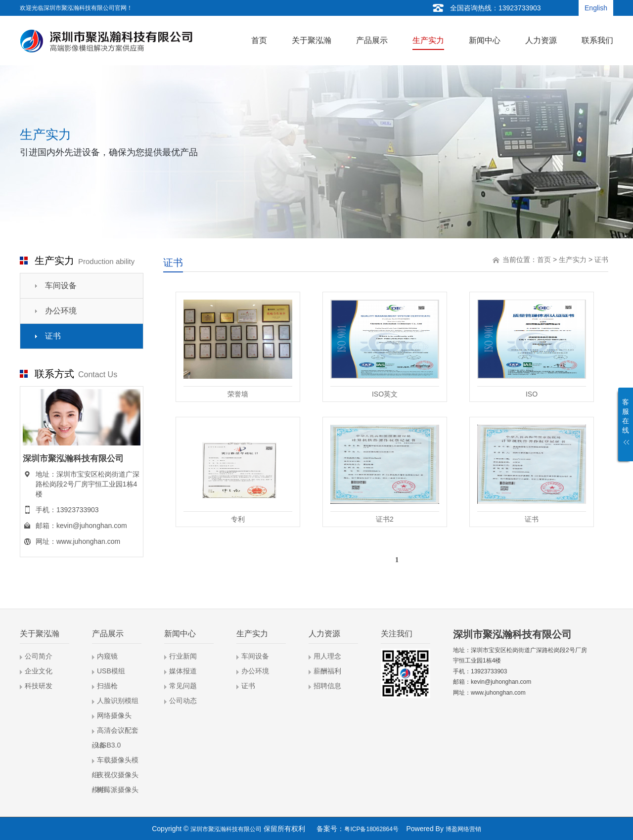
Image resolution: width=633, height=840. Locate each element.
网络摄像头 (114, 715)
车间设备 (61, 286)
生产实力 (573, 260)
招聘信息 (327, 686)
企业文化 (39, 671)
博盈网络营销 (463, 829)
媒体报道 (183, 671)
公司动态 (183, 701)
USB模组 (111, 671)
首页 (544, 260)
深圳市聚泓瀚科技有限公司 (226, 829)
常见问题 (183, 686)
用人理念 (327, 656)
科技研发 (39, 686)
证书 (53, 336)
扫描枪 (107, 686)
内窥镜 (107, 656)
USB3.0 (109, 745)
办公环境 (61, 311)
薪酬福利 (327, 671)
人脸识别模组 (118, 701)
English (596, 8)
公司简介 (39, 656)
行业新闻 (183, 656)
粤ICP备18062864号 (371, 829)
